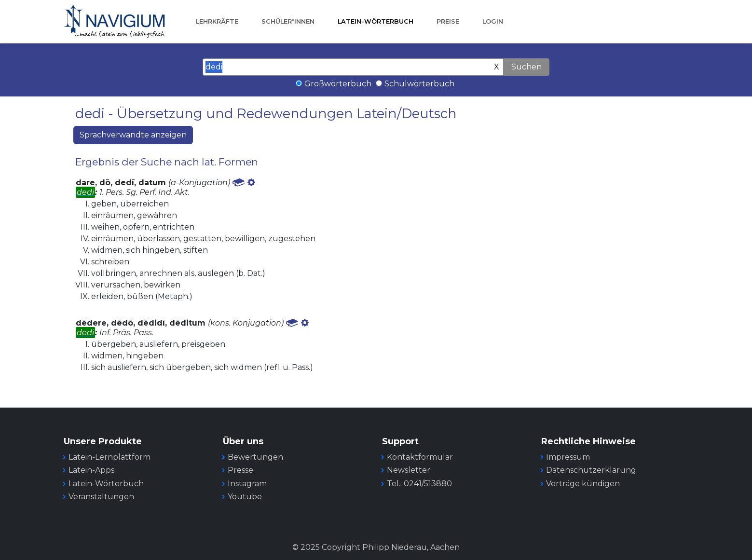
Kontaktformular (420, 457)
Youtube (245, 497)
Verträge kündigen (583, 484)
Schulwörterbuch (419, 84)
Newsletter (409, 470)
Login (493, 21)
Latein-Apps (91, 470)
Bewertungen (255, 457)
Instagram (247, 484)
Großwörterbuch (338, 84)
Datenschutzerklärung (591, 470)
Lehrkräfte (217, 21)
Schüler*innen (288, 21)
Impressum (568, 457)
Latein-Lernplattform (109, 457)
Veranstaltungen (101, 497)
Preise (448, 21)
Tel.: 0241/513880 (419, 484)
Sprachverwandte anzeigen (133, 135)
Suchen (526, 67)
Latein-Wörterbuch (376, 21)
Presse (240, 470)
